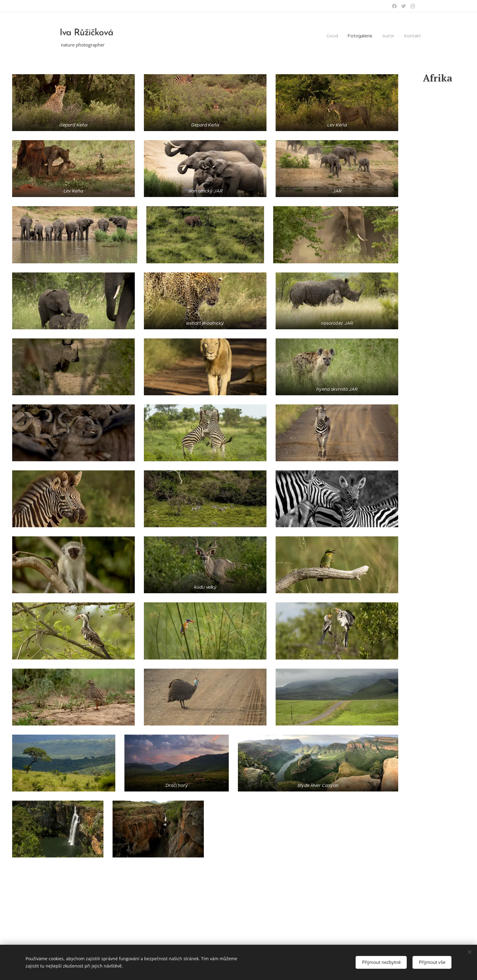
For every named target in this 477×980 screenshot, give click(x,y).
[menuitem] (393, 36)
